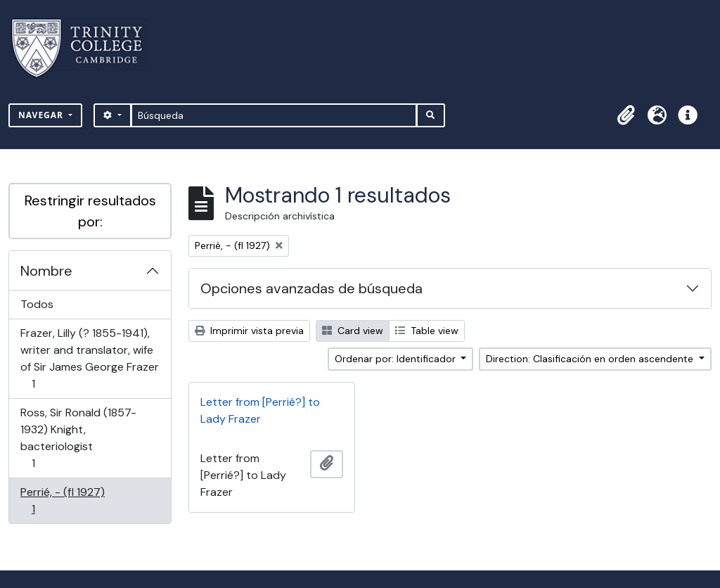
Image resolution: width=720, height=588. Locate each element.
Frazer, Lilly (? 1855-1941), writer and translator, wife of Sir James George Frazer (89, 358)
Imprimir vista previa (249, 331)
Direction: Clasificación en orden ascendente (591, 359)
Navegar (42, 115)
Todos (37, 304)
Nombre (46, 271)
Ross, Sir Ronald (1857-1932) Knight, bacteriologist (78, 438)
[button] (626, 115)
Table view (427, 331)
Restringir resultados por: (90, 211)
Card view (353, 331)
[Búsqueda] (274, 115)
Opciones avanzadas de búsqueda (311, 288)
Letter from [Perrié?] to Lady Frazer (260, 410)
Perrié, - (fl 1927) (62, 500)
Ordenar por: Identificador (397, 359)
